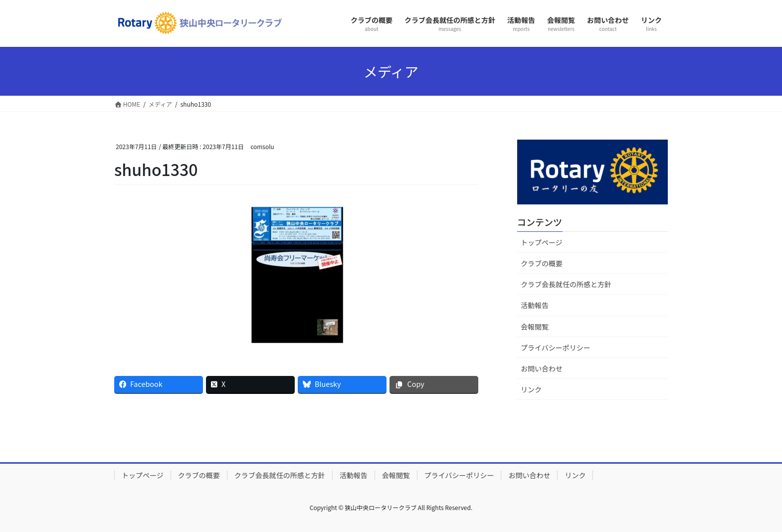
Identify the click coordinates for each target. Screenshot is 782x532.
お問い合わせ (542, 368)
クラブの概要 (542, 263)
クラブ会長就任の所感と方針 (566, 284)
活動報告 (535, 305)
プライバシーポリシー (556, 348)
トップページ (542, 242)
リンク (531, 389)
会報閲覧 (535, 327)
